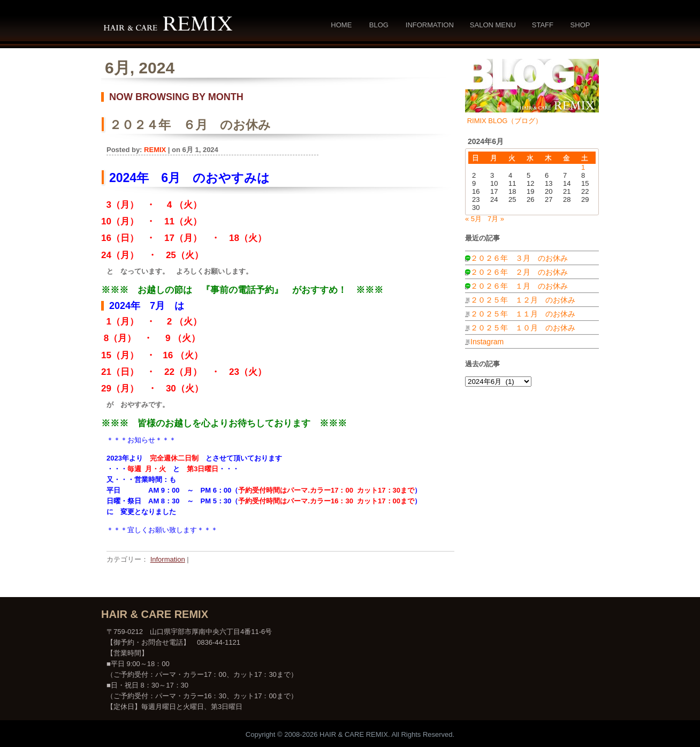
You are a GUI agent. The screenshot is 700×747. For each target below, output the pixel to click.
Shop (580, 25)
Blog (379, 25)
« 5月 (473, 219)
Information (430, 25)
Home (341, 25)
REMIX (155, 150)
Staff (543, 25)
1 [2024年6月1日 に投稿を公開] (583, 167)
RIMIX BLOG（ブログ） (505, 121)
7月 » (496, 219)
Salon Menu (493, 25)
